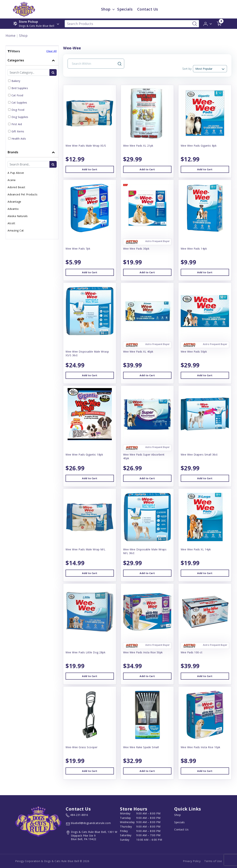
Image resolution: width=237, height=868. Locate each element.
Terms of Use (213, 861)
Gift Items (18, 131)
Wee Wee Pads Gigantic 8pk (199, 146)
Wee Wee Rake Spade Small (141, 747)
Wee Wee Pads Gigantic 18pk (84, 455)
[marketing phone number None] (77, 815)
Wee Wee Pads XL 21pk (138, 146)
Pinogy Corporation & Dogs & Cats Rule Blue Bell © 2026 (52, 861)
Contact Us (181, 829)
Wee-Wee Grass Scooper (82, 747)
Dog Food (18, 110)
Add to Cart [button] (90, 169)
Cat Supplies (19, 103)
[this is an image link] (38, 821)
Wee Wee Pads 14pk (194, 249)
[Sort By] (210, 69)
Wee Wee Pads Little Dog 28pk (85, 652)
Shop (23, 35)
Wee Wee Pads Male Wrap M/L (85, 549)
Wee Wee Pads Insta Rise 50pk (143, 652)
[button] (208, 23)
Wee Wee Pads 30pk (136, 249)
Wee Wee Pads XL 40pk (138, 352)
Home (10, 35)
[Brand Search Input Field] (29, 164)
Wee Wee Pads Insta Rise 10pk (201, 747)
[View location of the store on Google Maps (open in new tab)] (92, 836)
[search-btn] (53, 72)
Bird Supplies (20, 88)
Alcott (11, 223)
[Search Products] (132, 24)
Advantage (14, 202)
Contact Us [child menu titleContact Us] (148, 9)
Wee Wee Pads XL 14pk (196, 549)
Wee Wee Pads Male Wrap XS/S (86, 146)
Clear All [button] (51, 51)
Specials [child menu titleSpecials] (125, 9)
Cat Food (17, 95)
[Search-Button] (195, 24)
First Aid (17, 124)
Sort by (187, 69)
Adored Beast (16, 187)
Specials (179, 822)
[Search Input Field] (94, 64)
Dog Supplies (20, 117)
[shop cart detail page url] (219, 24)
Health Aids (19, 139)
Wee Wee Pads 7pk (78, 249)
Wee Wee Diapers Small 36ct (199, 455)
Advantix (13, 209)
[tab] (32, 101)
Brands (13, 152)
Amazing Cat (16, 230)
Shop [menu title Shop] (106, 9)
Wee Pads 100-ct (192, 652)
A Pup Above (16, 173)
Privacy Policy (192, 861)
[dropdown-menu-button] (114, 9)
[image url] (24, 9)
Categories (16, 60)
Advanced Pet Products (23, 194)
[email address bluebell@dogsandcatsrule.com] (88, 824)
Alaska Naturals (18, 216)
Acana (12, 180)
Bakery (16, 81)
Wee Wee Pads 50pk (194, 352)
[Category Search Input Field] (29, 72)
